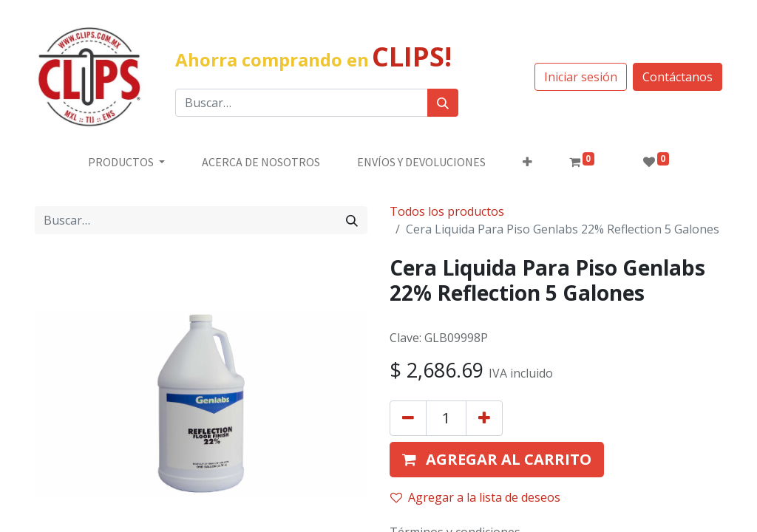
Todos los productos (447, 211)
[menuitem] (261, 162)
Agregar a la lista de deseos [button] (475, 497)
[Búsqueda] (443, 103)
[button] (527, 162)
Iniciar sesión (581, 77)
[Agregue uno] (484, 418)
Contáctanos (678, 77)
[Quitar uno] (408, 418)
